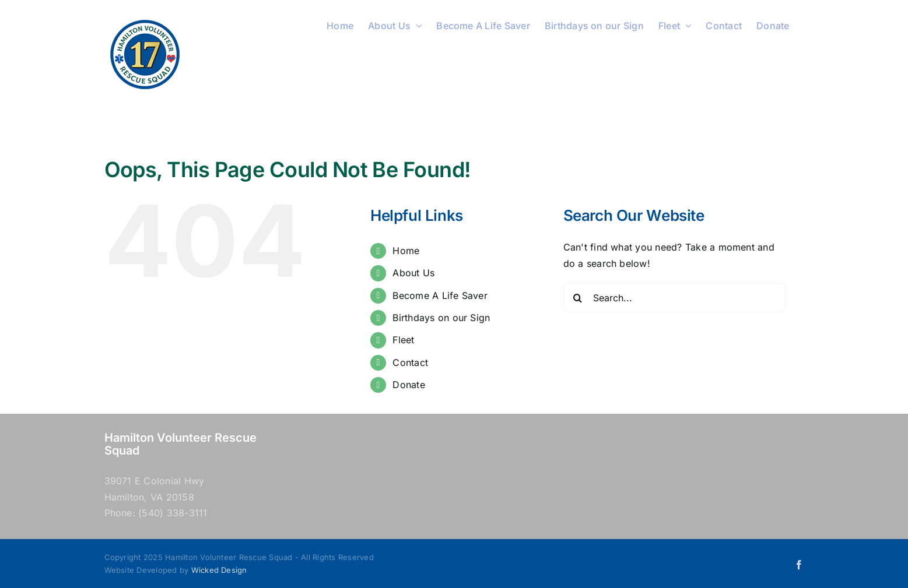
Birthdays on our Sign (441, 318)
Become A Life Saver (440, 295)
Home (406, 251)
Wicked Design (219, 570)
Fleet (403, 340)
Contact (410, 362)
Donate (409, 385)
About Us (413, 273)
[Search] (578, 298)
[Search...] (674, 298)
